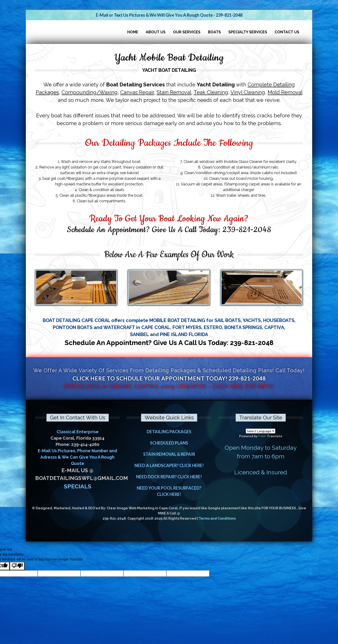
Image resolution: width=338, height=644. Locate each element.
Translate (270, 436)
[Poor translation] (17, 566)
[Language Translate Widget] (261, 431)
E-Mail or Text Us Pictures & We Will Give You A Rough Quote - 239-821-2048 (169, 15)
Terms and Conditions (217, 518)
